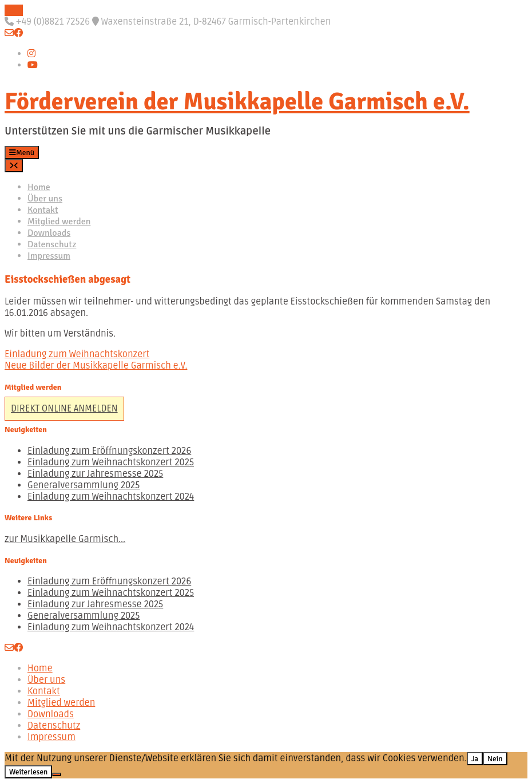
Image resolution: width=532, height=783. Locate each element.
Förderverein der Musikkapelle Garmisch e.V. (237, 102)
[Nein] (57, 774)
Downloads (49, 233)
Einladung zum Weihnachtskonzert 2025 (111, 462)
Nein (495, 759)
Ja (475, 759)
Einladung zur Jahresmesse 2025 (95, 474)
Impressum (49, 256)
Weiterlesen (28, 772)
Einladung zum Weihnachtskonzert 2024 (111, 497)
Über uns (45, 199)
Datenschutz (52, 244)
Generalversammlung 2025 (84, 485)
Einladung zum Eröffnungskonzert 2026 (109, 451)
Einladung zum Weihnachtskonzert (77, 354)
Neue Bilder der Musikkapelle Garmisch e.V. (96, 366)
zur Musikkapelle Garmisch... (65, 539)
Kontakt (43, 210)
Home (39, 187)
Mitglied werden (59, 222)
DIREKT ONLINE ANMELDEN (64, 409)
